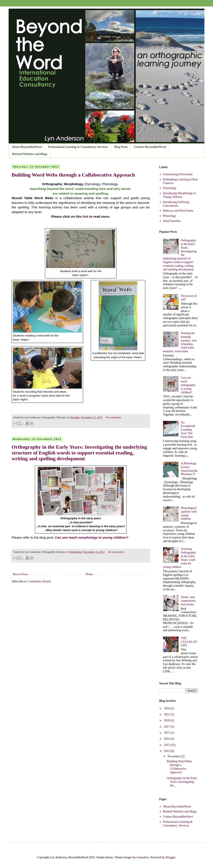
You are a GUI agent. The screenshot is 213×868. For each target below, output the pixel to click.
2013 (167, 745)
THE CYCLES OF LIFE (189, 642)
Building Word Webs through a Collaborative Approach (73, 175)
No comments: (114, 417)
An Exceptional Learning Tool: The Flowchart (188, 430)
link (86, 216)
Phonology (170, 216)
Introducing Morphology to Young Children (180, 195)
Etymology (170, 188)
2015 (167, 733)
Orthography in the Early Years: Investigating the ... (182, 782)
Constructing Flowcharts (178, 174)
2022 (167, 714)
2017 (167, 727)
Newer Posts (20, 574)
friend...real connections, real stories (188, 601)
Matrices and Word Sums (178, 211)
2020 (167, 720)
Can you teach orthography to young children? (188, 385)
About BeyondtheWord (27, 147)
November (174, 756)
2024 (167, 708)
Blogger (170, 857)
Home (89, 574)
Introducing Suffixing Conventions (176, 204)
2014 (167, 739)
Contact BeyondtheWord (150, 147)
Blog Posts (121, 147)
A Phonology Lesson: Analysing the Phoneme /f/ (189, 469)
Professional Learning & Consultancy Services (78, 147)
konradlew (143, 857)
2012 (167, 751)
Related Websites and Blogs (30, 154)
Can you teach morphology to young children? (92, 537)
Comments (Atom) (39, 581)
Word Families (172, 221)
